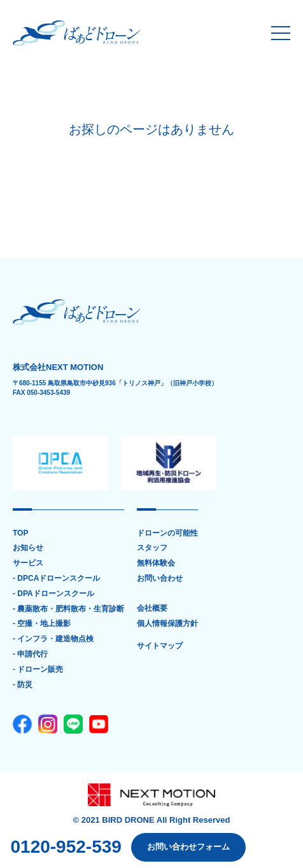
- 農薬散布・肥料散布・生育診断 (68, 609)
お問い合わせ (160, 579)
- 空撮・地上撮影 (42, 624)
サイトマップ (160, 646)
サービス (28, 563)
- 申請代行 (30, 654)
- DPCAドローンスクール (56, 579)
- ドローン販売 (38, 670)
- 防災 (23, 685)
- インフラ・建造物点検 (53, 639)
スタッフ (152, 548)
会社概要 (152, 608)
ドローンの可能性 (167, 533)
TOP (20, 533)
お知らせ (28, 548)
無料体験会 (156, 563)
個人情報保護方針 (167, 624)
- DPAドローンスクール (53, 594)
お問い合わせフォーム (188, 847)
